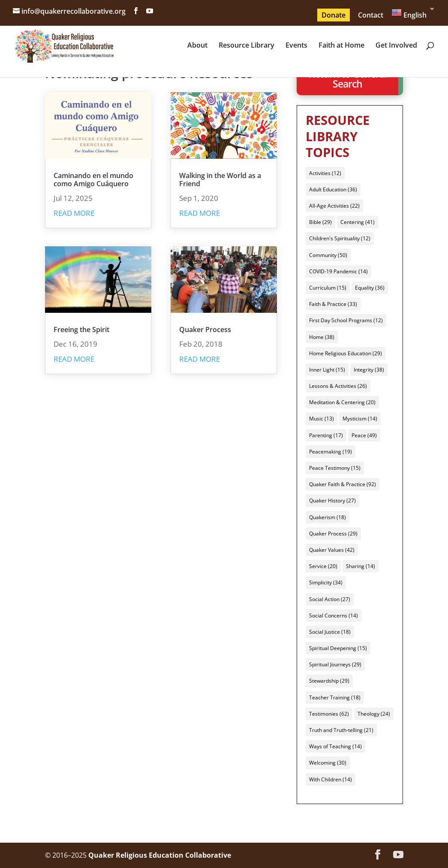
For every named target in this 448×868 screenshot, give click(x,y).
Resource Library (247, 46)
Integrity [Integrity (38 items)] (369, 370)
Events (296, 46)
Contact (371, 15)
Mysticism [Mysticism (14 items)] (360, 419)
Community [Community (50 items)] (328, 255)
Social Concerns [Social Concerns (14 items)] (334, 615)
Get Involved (396, 46)
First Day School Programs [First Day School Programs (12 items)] (346, 320)
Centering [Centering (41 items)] (358, 222)
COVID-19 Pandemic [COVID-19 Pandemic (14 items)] (338, 271)
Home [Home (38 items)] (322, 337)
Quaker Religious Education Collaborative (160, 855)
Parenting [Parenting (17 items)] (326, 435)
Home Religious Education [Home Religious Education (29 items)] (346, 353)
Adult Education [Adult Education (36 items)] (333, 189)
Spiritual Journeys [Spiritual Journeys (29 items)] (335, 664)
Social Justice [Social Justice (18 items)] (330, 632)
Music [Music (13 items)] (322, 419)
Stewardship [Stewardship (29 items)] (329, 681)
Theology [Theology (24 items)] (374, 714)
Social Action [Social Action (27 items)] (330, 599)
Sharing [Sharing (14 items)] (361, 566)
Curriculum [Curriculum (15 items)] (328, 288)
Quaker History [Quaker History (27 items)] (332, 501)
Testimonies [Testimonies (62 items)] (329, 714)
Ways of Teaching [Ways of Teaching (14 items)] (335, 746)
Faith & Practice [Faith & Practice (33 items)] (333, 304)
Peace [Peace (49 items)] (364, 435)
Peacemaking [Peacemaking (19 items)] (331, 452)
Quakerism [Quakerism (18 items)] (328, 517)
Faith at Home (341, 46)
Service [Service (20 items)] (323, 566)
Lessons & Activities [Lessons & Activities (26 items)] (338, 386)
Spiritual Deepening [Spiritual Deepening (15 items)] (338, 648)
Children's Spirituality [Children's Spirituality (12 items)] (340, 238)
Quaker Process (205, 330)
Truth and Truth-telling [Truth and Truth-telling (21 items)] (341, 730)
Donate (334, 15)
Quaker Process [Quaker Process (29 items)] (333, 534)
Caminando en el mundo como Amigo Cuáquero (93, 180)
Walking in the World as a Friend (220, 180)
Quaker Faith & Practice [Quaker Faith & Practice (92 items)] (343, 484)
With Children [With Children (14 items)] (331, 779)
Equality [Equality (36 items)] (370, 288)
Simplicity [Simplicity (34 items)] (326, 582)
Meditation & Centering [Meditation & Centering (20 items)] (342, 402)
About (197, 46)
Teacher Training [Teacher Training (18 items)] (335, 697)
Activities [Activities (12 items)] (325, 173)
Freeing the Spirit (81, 330)
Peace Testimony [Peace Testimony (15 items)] (335, 468)
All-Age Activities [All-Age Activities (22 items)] (334, 206)
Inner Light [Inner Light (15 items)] (327, 370)
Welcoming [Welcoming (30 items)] (328, 763)
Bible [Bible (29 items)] (320, 222)
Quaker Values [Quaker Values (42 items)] (332, 550)
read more (74, 213)
